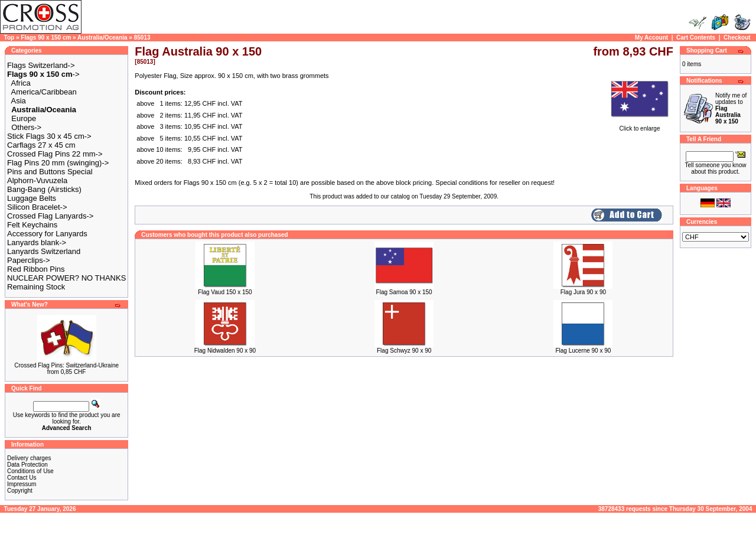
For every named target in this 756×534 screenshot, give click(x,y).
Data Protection (27, 465)
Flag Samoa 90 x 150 (404, 292)
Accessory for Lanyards (47, 234)
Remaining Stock (36, 287)
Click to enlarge (640, 126)
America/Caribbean (44, 92)
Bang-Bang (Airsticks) (44, 189)
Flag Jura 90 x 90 (583, 292)
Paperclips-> (29, 260)
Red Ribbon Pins (36, 269)
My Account (651, 38)
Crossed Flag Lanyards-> (50, 216)
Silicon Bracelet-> (37, 207)
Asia (19, 101)
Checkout (737, 38)
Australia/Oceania (102, 38)
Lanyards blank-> (37, 242)
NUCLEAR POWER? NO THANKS (66, 278)
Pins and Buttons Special (50, 172)
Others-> (26, 127)
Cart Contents (696, 38)
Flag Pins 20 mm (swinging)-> (58, 163)
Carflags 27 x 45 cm (41, 145)
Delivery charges (29, 458)
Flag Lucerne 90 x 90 (583, 351)
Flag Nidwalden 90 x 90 (225, 351)
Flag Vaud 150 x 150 (225, 292)
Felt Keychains (32, 225)
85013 (142, 38)
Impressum (22, 484)
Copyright (20, 491)
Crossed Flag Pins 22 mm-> (55, 154)
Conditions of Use (30, 471)
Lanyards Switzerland (44, 251)
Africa (21, 83)
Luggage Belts (32, 198)
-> (43, 74)
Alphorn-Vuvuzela (37, 180)
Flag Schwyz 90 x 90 (404, 351)
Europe (24, 118)
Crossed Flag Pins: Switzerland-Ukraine (66, 365)
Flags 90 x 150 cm (46, 38)
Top (9, 38)
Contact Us (22, 478)
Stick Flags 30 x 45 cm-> (49, 136)
